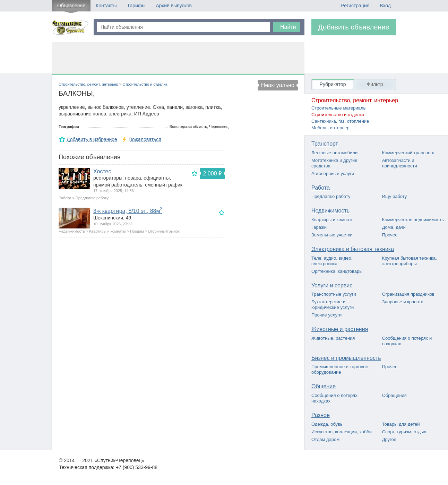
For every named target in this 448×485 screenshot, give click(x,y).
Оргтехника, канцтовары (337, 271)
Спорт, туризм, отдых (404, 432)
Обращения (394, 395)
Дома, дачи (394, 227)
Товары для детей (401, 424)
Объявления (71, 6)
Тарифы (136, 6)
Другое (389, 439)
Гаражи (319, 227)
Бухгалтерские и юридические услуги (333, 305)
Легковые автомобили (334, 153)
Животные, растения (333, 338)
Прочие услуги (326, 315)
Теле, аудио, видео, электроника (332, 261)
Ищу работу (395, 196)
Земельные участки (332, 235)
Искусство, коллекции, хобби (342, 432)
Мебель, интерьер (330, 128)
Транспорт (325, 144)
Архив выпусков (174, 6)
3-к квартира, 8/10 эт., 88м (128, 211)
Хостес (102, 171)
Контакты (106, 6)
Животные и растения (340, 329)
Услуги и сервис (332, 285)
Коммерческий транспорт (408, 153)
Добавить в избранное (92, 140)
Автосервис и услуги (333, 174)
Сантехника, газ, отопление (340, 121)
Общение (324, 386)
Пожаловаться (145, 140)
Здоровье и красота (403, 302)
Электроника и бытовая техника (353, 249)
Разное (321, 415)
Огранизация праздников (408, 294)
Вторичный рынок (164, 231)
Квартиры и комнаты (107, 231)
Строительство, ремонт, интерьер (88, 84)
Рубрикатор (333, 84)
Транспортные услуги (334, 294)
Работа (65, 198)
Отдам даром (325, 439)
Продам (137, 231)
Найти (288, 27)
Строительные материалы (339, 108)
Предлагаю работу (92, 198)
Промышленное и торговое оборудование (340, 369)
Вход (385, 6)
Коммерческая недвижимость (413, 220)
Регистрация (355, 6)
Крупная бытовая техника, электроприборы (410, 261)
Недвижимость (72, 231)
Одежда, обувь (327, 424)
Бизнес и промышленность (346, 358)
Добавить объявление (354, 27)
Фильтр (375, 84)
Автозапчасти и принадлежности (400, 163)
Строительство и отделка (145, 84)
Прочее (390, 235)
